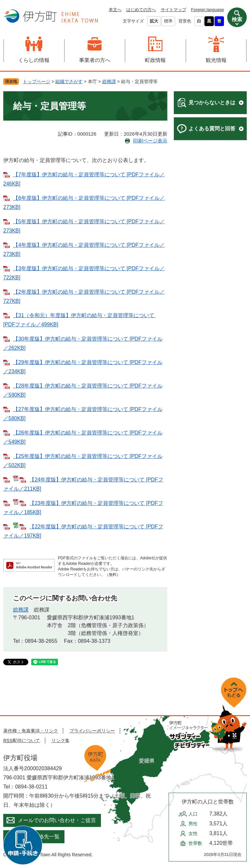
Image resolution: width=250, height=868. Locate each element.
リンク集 (61, 741)
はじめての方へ (141, 10)
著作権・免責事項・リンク (31, 731)
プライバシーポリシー (92, 731)
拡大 (154, 21)
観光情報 (216, 60)
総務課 (109, 81)
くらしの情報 (34, 60)
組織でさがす (69, 81)
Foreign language (208, 10)
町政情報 (155, 60)
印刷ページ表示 (150, 141)
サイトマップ (174, 10)
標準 (168, 21)
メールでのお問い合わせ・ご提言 (57, 820)
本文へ (115, 10)
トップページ (36, 81)
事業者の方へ (95, 60)
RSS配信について (22, 741)
